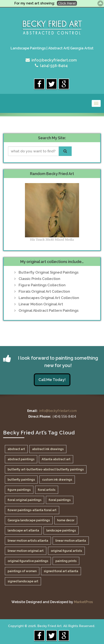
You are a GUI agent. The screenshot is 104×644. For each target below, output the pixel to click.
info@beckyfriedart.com (54, 60)
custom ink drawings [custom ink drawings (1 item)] (57, 480)
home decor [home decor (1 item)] (66, 520)
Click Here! (67, 3)
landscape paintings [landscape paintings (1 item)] (61, 530)
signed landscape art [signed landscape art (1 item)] (23, 581)
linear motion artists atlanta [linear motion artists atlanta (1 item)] (28, 541)
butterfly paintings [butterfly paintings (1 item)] (21, 480)
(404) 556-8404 (54, 66)
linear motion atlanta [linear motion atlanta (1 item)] (71, 541)
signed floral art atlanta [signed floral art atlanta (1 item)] (61, 571)
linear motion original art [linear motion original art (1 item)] (26, 551)
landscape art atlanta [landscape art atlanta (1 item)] (23, 530)
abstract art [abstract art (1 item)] (16, 449)
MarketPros (83, 602)
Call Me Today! (52, 380)
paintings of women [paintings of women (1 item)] (22, 571)
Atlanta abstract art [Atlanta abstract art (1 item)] (56, 459)
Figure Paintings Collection (42, 285)
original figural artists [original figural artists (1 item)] (66, 551)
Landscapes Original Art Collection (49, 298)
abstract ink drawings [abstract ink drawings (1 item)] (48, 449)
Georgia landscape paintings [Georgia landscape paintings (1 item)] (29, 520)
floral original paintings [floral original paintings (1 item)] (25, 500)
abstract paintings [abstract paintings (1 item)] (21, 459)
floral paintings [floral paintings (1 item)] (60, 500)
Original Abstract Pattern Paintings (49, 310)
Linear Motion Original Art (41, 304)
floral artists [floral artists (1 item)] (47, 490)
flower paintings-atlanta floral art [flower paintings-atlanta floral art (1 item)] (32, 510)
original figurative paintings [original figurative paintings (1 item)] (28, 561)
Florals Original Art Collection (44, 291)
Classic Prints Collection (39, 279)
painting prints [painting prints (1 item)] (66, 561)
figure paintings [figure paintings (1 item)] (19, 490)
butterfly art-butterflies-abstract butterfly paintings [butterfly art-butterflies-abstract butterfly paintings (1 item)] (46, 469)
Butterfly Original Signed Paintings (49, 272)
